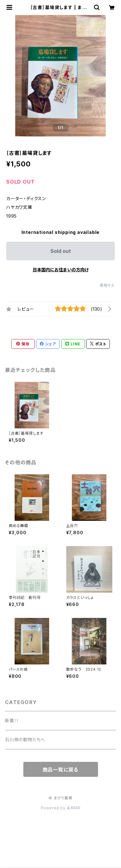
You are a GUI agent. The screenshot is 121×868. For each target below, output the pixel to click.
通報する (107, 285)
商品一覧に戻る (61, 770)
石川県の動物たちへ (25, 740)
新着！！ (12, 720)
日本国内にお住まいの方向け (61, 270)
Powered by (61, 808)
